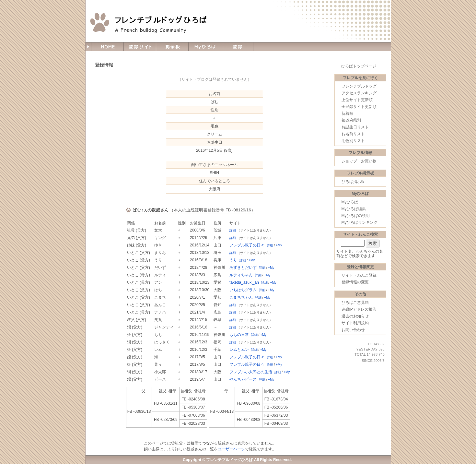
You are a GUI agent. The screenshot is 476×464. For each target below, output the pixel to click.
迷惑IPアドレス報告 (359, 309)
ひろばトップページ (359, 66)
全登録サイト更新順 (359, 107)
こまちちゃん (241, 297)
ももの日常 (239, 335)
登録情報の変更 (355, 282)
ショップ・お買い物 (359, 161)
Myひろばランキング (360, 222)
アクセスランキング (359, 93)
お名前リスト (353, 134)
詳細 (233, 230)
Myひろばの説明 (356, 216)
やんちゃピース (243, 379)
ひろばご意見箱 (355, 303)
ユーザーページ (231, 449)
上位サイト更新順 (357, 100)
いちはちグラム (243, 290)
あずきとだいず (243, 268)
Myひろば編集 (354, 209)
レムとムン (239, 350)
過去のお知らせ (355, 316)
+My (279, 245)
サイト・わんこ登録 (359, 275)
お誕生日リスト (355, 127)
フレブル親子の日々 (247, 245)
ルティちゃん (241, 275)
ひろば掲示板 (353, 182)
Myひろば (350, 202)
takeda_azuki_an (244, 282)
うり (233, 260)
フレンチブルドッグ (359, 86)
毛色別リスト (353, 141)
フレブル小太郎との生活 (251, 372)
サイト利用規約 (355, 323)
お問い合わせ (353, 330)
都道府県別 (351, 120)
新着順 (347, 113)
